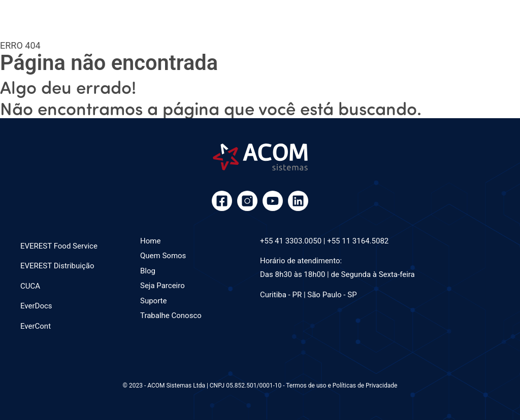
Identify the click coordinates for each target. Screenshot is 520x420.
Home (150, 241)
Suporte (153, 301)
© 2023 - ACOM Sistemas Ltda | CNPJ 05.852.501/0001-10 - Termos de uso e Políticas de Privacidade (260, 386)
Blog (148, 271)
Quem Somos (163, 256)
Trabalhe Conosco (171, 316)
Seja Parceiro (162, 286)
